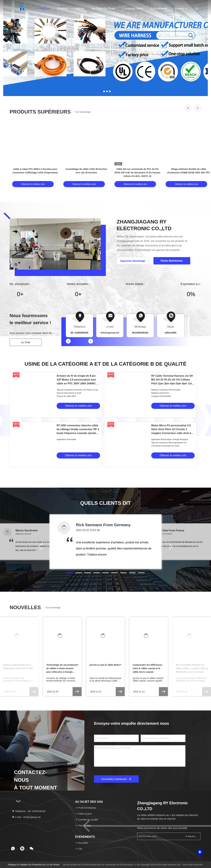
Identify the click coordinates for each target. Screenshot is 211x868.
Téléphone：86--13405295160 (29, 811)
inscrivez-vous (191, 836)
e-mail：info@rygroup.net (26, 817)
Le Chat (26, 342)
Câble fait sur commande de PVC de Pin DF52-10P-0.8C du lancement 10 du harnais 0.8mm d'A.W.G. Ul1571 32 (137, 173)
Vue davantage (82, 112)
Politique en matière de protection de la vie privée (34, 865)
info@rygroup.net (110, 333)
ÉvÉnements (159, 8)
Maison (45, 8)
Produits (63, 8)
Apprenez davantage (133, 261)
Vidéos (80, 8)
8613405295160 (140, 333)
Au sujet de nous (103, 8)
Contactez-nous (133, 8)
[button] (188, 108)
